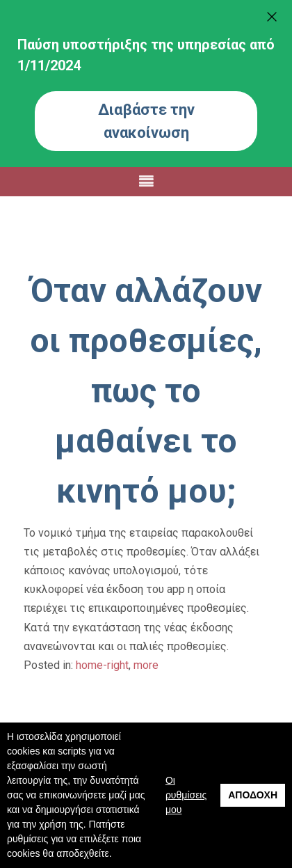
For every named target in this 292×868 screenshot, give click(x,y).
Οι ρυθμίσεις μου (186, 795)
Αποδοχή (253, 795)
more (146, 665)
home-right (102, 665)
